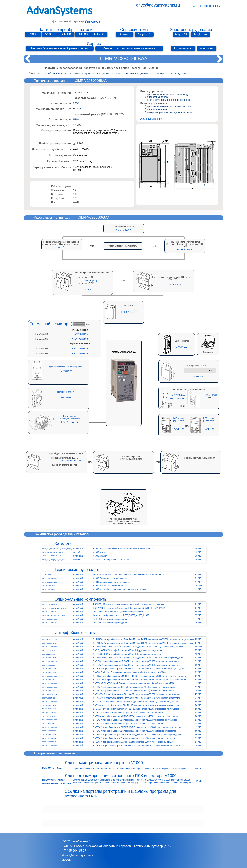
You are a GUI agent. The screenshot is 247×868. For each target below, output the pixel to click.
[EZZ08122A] (66, 371)
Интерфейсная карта (196, 366)
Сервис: (94, 44)
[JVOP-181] (182, 347)
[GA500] (83, 34)
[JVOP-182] (209, 429)
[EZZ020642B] (177, 399)
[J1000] (33, 34)
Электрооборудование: (191, 30)
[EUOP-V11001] (209, 395)
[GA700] (99, 34)
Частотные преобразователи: (66, 30)
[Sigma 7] (144, 34)
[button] (62, 247)
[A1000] (66, 34)
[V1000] (50, 34)
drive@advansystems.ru (158, 5)
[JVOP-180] (179, 429)
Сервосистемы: (135, 30)
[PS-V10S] (66, 398)
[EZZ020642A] (178, 395)
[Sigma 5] (125, 34)
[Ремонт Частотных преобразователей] (60, 49)
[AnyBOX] (181, 34)
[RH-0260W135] (80, 334)
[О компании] (183, 49)
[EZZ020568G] (70, 422)
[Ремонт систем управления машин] (129, 49)
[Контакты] (207, 49)
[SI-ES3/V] (198, 377)
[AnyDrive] (200, 34)
